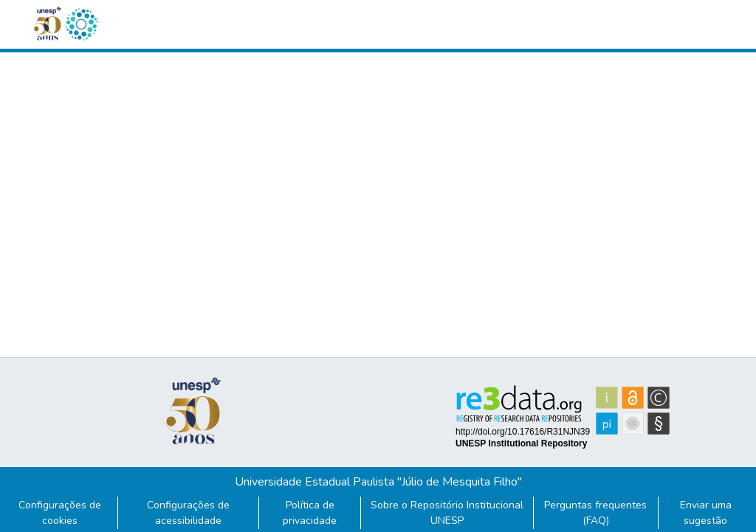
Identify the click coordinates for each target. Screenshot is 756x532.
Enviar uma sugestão (706, 513)
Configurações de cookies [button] (60, 513)
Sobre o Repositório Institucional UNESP (447, 513)
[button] (81, 24)
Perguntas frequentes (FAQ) (595, 513)
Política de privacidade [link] (310, 513)
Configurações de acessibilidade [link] (188, 513)
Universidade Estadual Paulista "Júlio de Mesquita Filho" (378, 482)
